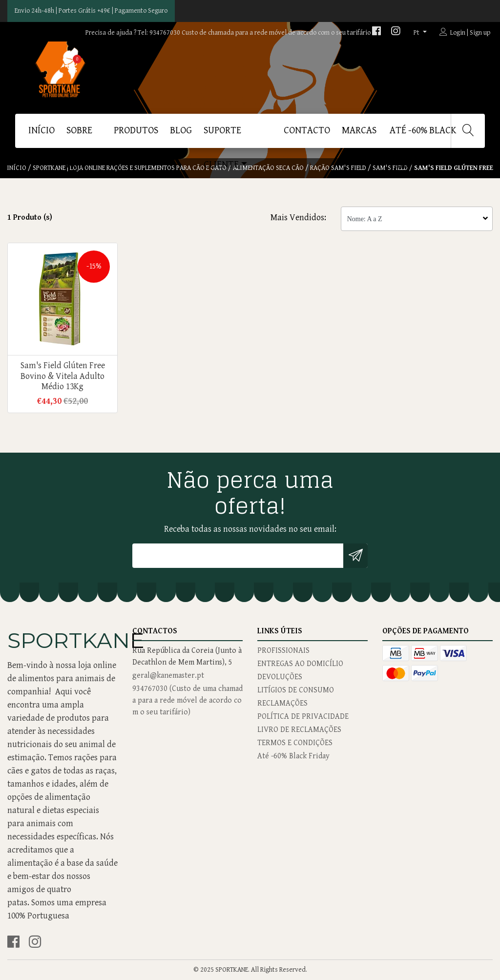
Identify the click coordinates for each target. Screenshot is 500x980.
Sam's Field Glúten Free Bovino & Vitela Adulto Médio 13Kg (62, 376)
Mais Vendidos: (298, 218)
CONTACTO (307, 131)
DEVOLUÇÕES (280, 677)
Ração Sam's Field (338, 168)
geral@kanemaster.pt (168, 676)
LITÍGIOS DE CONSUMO (296, 690)
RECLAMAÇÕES (282, 703)
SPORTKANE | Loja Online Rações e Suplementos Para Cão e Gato (130, 168)
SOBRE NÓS (79, 136)
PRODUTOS (136, 131)
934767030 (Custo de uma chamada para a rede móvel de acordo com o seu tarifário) (187, 700)
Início (42, 131)
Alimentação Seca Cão (268, 168)
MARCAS (359, 131)
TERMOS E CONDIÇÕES (295, 743)
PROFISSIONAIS (283, 651)
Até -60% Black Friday (423, 136)
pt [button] (417, 33)
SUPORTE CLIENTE (222, 136)
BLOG (181, 131)
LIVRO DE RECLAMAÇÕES (299, 730)
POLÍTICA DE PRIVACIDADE (303, 717)
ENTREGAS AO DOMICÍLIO (300, 664)
